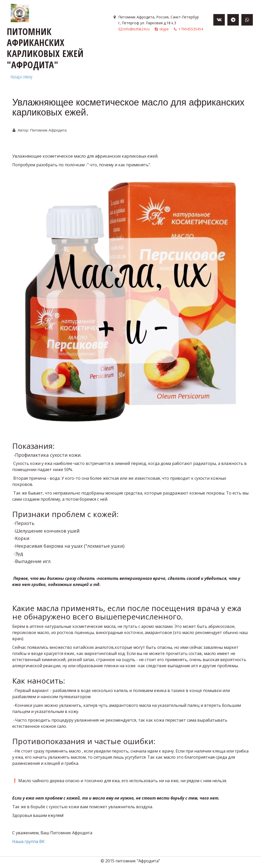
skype (164, 29)
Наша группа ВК (29, 841)
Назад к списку (22, 77)
